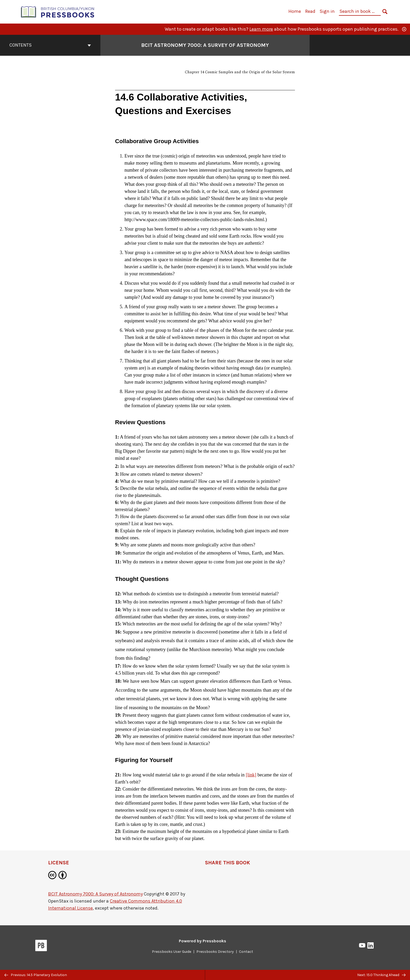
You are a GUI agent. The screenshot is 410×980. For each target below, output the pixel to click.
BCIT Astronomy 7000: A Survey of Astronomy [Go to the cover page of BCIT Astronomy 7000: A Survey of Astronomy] (205, 45)
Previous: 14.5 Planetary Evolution (36, 975)
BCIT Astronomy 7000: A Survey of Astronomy (95, 894)
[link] (251, 775)
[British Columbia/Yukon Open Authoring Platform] (58, 11)
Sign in (327, 11)
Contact (246, 952)
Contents (50, 45)
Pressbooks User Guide (172, 952)
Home (295, 11)
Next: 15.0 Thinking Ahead (381, 975)
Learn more (261, 29)
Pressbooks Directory (215, 952)
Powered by (203, 941)
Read (310, 11)
